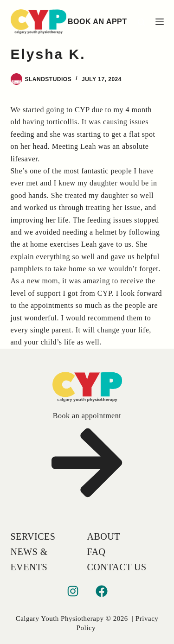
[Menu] (160, 22)
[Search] (141, 22)
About (104, 536)
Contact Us (117, 567)
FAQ (97, 552)
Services (33, 536)
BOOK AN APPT (97, 22)
